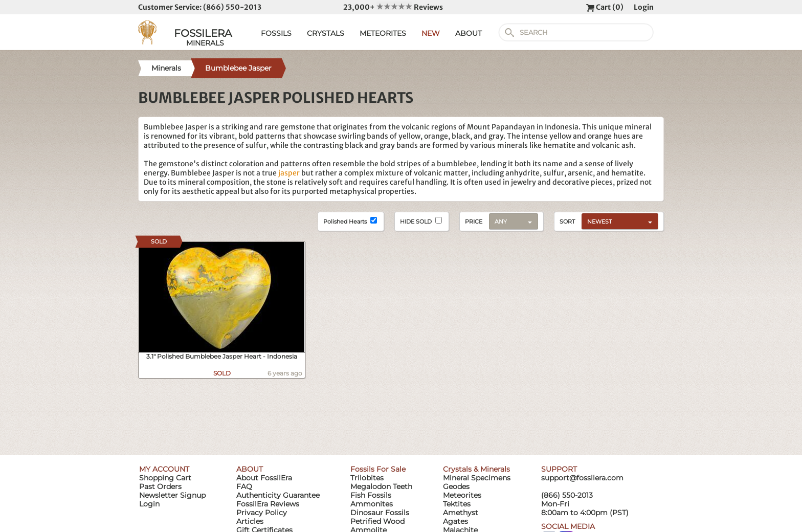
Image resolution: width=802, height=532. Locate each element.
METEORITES (383, 33)
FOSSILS (276, 33)
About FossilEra (264, 478)
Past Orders (160, 486)
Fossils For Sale (378, 469)
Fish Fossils (371, 495)
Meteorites (462, 495)
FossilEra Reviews (268, 504)
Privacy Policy (262, 513)
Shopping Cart (165, 478)
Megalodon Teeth (381, 486)
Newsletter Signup (172, 495)
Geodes (456, 486)
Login (644, 7)
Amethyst (461, 513)
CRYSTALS (326, 33)
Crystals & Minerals (476, 469)
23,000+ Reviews (393, 7)
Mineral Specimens (477, 478)
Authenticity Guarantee (278, 495)
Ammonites (372, 504)
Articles (250, 521)
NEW (431, 33)
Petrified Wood (377, 521)
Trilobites (367, 478)
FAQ (244, 486)
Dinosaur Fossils (380, 513)
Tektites (457, 504)
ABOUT (469, 33)
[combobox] (617, 221)
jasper (289, 173)
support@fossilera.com (582, 478)
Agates (455, 521)
